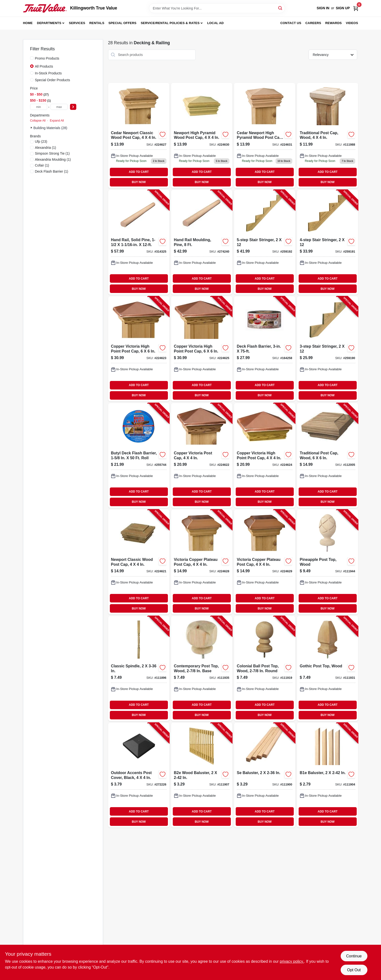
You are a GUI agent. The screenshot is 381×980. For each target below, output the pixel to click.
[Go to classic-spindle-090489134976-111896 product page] (139, 668)
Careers (313, 23)
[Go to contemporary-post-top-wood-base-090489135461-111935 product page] (202, 668)
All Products (44, 66)
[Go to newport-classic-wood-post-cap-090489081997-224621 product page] (139, 562)
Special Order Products (53, 80)
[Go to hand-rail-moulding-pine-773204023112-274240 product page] (202, 242)
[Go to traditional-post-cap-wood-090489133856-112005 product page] (328, 455)
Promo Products (47, 58)
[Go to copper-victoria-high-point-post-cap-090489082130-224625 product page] (202, 349)
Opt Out (354, 970)
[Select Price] (73, 107)
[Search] (281, 8)
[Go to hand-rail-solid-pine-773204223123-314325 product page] (139, 242)
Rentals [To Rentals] (97, 23)
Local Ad (216, 23)
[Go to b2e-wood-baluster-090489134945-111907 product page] (202, 775)
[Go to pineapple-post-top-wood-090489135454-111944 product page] (328, 562)
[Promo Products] (32, 58)
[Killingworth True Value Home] (45, 8)
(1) (46, 148)
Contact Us (291, 23)
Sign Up (343, 8)
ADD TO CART (139, 172)
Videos (352, 23)
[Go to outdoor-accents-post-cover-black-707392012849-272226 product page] (139, 775)
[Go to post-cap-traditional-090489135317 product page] (328, 136)
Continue (354, 956)
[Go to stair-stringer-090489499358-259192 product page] (265, 242)
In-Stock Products (48, 73)
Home (28, 23)
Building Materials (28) (50, 128)
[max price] (59, 107)
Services (77, 23)
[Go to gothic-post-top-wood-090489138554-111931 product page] (328, 668)
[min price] (39, 107)
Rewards (334, 23)
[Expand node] (32, 128)
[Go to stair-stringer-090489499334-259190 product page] (328, 349)
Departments (49, 23)
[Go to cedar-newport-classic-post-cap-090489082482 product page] (139, 136)
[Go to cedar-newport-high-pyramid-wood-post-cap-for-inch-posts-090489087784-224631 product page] (265, 136)
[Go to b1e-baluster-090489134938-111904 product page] (328, 775)
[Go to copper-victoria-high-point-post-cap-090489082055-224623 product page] (139, 349)
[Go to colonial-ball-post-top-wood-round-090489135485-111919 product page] (265, 668)
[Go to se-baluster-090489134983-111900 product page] (265, 775)
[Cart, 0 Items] (356, 8)
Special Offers (122, 23)
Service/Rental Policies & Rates (170, 23)
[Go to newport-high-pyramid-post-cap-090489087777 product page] (202, 136)
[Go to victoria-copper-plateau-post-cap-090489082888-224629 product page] (265, 562)
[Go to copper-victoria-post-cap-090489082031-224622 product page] (202, 455)
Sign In (323, 8)
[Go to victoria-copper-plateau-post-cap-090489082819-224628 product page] (202, 562)
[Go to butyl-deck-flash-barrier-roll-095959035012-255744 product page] (139, 455)
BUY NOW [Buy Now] (139, 182)
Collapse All (38, 121)
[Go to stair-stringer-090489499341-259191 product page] (328, 242)
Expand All (57, 121)
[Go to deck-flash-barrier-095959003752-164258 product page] (265, 349)
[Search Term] (217, 8)
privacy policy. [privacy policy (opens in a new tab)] (292, 961)
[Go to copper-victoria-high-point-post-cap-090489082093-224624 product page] (265, 455)
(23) (41, 141)
